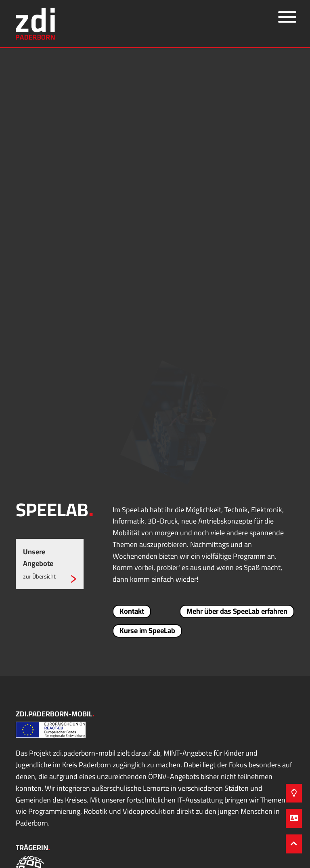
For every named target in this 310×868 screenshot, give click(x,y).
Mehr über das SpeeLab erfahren (237, 611)
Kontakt (132, 611)
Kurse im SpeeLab (147, 631)
